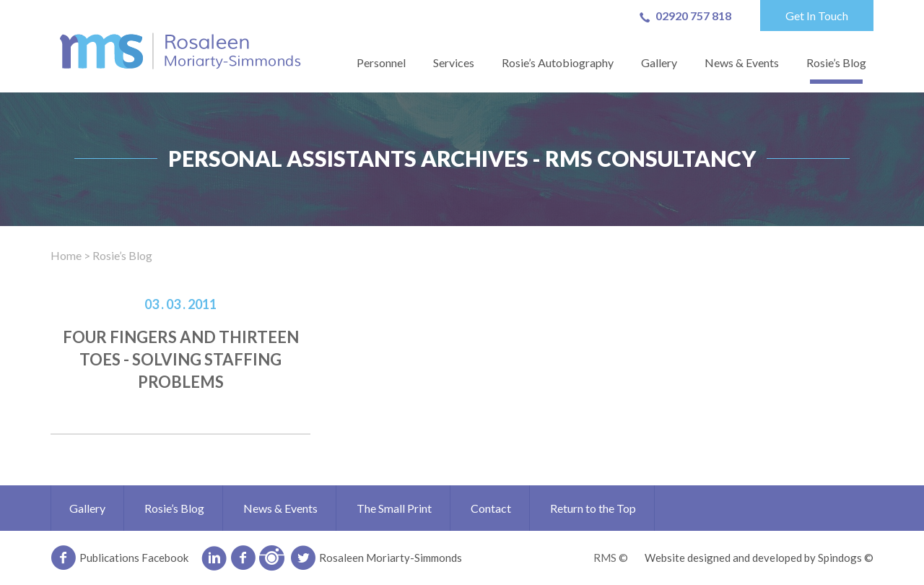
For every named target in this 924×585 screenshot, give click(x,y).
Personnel (381, 62)
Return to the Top (593, 508)
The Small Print (394, 508)
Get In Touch (817, 16)
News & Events (742, 62)
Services (454, 62)
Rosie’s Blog (836, 62)
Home (66, 255)
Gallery (659, 62)
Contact (491, 508)
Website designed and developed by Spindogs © (759, 558)
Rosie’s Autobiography (558, 62)
